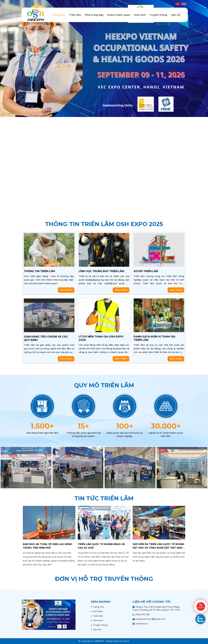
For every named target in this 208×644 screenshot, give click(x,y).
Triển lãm (75, 15)
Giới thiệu (97, 611)
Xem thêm (66, 387)
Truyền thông (158, 15)
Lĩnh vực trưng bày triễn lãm (101, 368)
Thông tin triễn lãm (39, 368)
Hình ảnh (140, 15)
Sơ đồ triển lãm (146, 368)
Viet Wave (124, 641)
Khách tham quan (119, 15)
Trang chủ (59, 15)
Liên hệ (175, 15)
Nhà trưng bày (94, 15)
